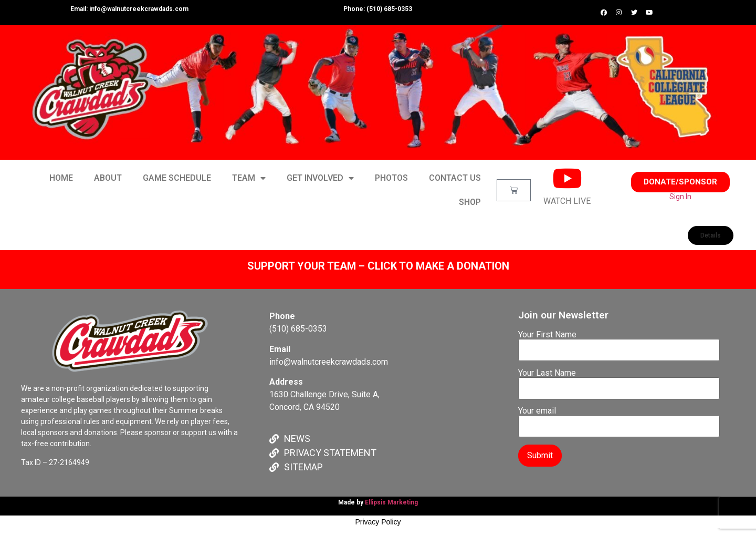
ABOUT (108, 178)
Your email (619, 419)
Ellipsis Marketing (391, 502)
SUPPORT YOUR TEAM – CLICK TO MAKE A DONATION (378, 266)
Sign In (680, 197)
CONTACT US (455, 178)
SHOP (470, 202)
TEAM (249, 178)
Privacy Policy (378, 522)
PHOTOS (391, 178)
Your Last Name (619, 381)
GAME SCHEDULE (177, 178)
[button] (680, 182)
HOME (61, 178)
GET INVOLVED (320, 178)
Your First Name (619, 343)
